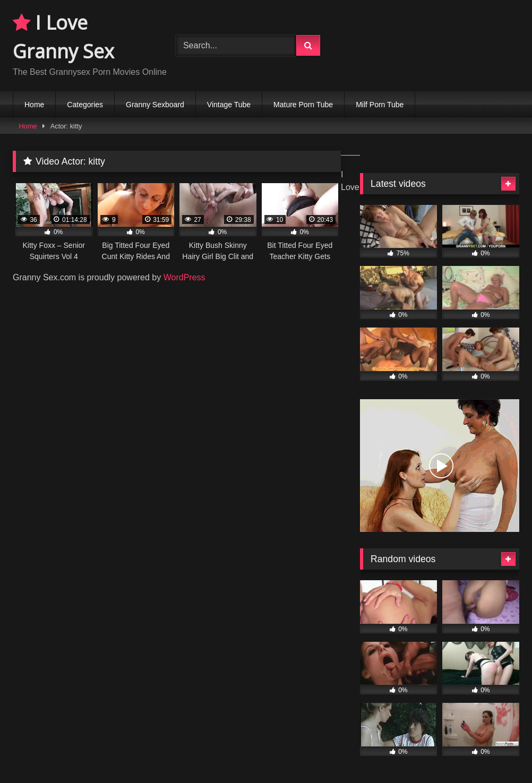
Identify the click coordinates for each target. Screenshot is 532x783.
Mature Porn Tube (303, 105)
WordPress (185, 277)
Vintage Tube (229, 105)
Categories (85, 105)
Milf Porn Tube (380, 105)
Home (34, 105)
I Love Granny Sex (63, 37)
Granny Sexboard (155, 105)
